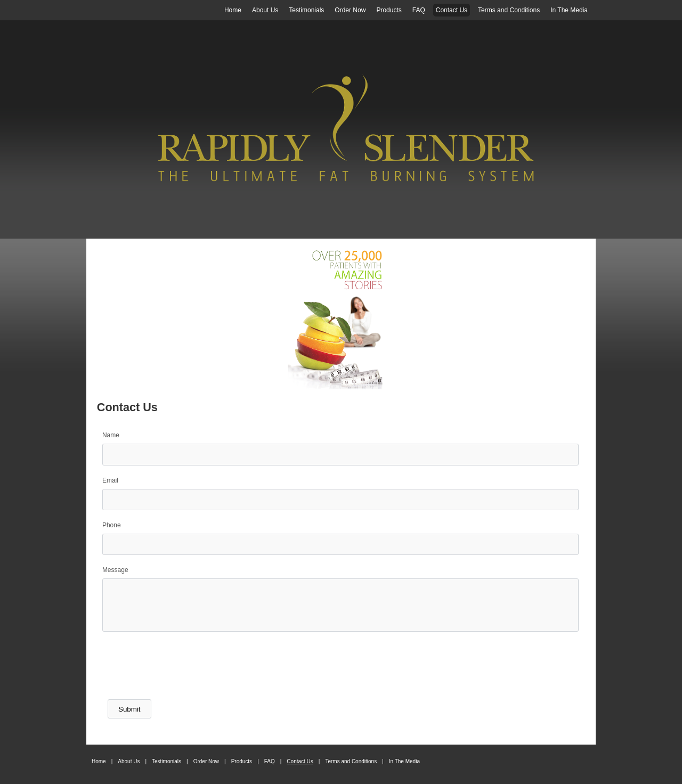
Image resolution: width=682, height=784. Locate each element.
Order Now (350, 10)
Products (389, 10)
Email (110, 480)
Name (111, 435)
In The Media (569, 10)
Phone (112, 525)
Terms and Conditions (509, 10)
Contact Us (452, 10)
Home (233, 10)
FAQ (419, 10)
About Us (265, 10)
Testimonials (306, 10)
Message (115, 570)
